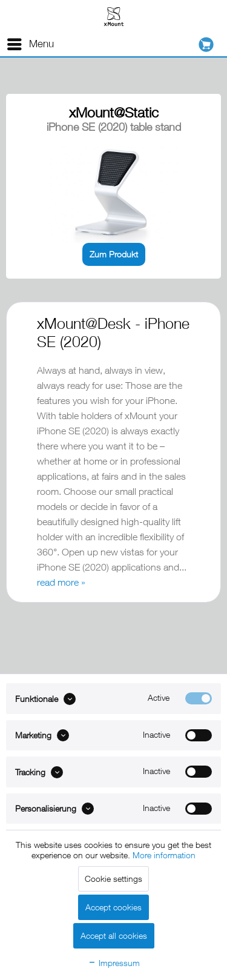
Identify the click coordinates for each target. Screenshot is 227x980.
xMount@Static (114, 113)
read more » (61, 582)
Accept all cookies (114, 935)
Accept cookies (113, 907)
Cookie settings (113, 879)
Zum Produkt (114, 254)
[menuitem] (30, 44)
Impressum (114, 963)
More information (164, 855)
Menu (31, 42)
